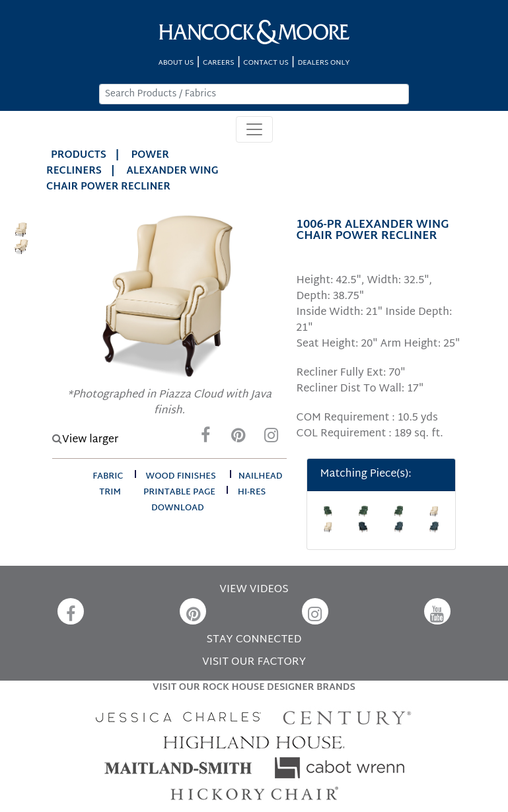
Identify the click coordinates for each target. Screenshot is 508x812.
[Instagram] (272, 439)
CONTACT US (266, 63)
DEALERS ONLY (323, 63)
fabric (108, 477)
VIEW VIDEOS (254, 590)
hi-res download (208, 500)
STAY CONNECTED (254, 640)
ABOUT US (176, 63)
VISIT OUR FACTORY (254, 662)
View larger (85, 440)
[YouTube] (437, 611)
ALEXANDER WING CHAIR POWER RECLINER (132, 179)
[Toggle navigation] (254, 129)
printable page (179, 492)
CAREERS (219, 63)
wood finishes (181, 477)
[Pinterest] (238, 439)
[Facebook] (205, 439)
